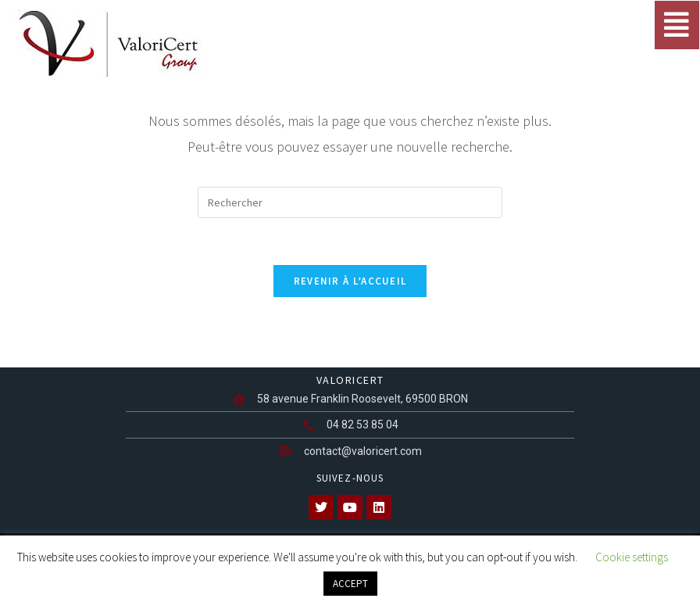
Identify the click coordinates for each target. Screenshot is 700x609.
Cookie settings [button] (632, 557)
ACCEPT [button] (350, 584)
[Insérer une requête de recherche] (350, 202)
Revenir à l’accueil (350, 281)
